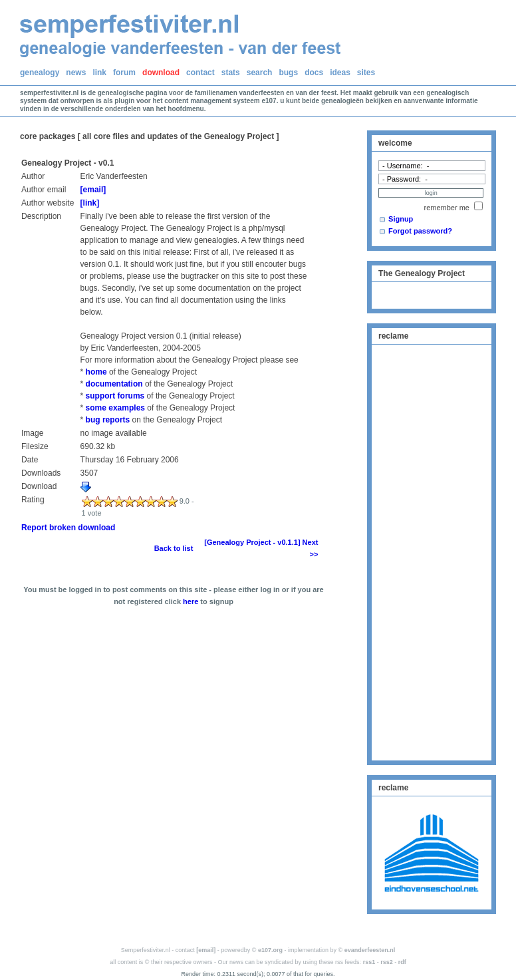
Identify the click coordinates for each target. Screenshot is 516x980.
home (96, 372)
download (161, 73)
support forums (115, 396)
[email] (93, 190)
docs (314, 73)
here (191, 601)
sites (366, 73)
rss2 (387, 962)
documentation (114, 384)
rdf (402, 962)
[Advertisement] (432, 551)
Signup (401, 219)
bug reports (108, 420)
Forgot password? (420, 231)
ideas (340, 73)
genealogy (40, 73)
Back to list (174, 548)
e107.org (270, 950)
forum (124, 73)
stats (231, 73)
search (260, 73)
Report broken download (68, 528)
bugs (288, 73)
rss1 (369, 962)
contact (200, 73)
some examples (115, 408)
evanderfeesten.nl (370, 950)
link (99, 73)
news (76, 73)
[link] (90, 203)
